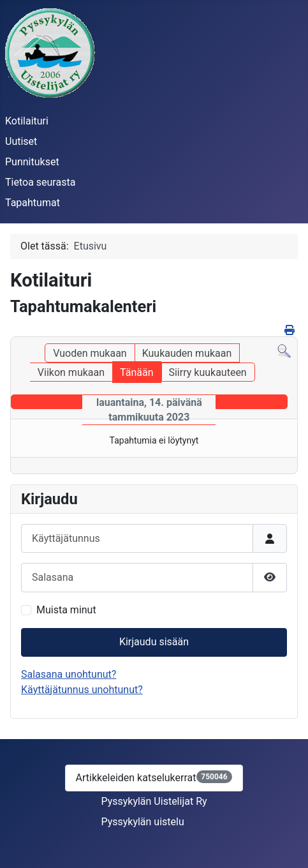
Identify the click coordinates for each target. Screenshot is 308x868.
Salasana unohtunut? (69, 674)
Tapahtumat (33, 203)
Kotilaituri (27, 121)
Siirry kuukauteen (207, 372)
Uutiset (21, 141)
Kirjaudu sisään (154, 642)
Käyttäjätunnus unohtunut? (82, 690)
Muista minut (66, 610)
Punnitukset (32, 162)
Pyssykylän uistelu (142, 822)
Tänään (136, 372)
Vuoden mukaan (90, 353)
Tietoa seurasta (40, 182)
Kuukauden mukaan (187, 353)
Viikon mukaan (71, 372)
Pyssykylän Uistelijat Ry (154, 801)
